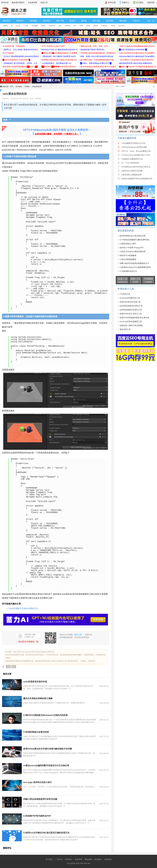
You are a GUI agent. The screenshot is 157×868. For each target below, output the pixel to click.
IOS (75, 26)
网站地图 (88, 859)
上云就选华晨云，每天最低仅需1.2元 (56, 63)
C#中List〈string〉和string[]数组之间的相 (138, 151)
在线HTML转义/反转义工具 (131, 314)
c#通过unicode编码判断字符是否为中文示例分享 (46, 766)
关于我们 (49, 859)
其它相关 (122, 26)
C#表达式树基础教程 (128, 259)
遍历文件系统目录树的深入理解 (38, 698)
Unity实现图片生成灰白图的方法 (23, 608)
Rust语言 (52, 26)
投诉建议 (98, 859)
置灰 (14, 667)
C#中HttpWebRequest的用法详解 (134, 147)
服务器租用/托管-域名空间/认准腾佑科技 (136, 63)
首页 (12, 87)
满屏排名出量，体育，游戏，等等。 (95, 46)
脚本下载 (60, 21)
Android (67, 26)
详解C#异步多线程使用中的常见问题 (40, 799)
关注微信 (140, 2)
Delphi (43, 26)
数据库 (72, 21)
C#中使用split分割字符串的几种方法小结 (138, 167)
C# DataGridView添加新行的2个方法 (136, 155)
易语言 (96, 26)
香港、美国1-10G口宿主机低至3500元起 (97, 56)
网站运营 (123, 21)
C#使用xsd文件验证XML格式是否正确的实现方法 (46, 833)
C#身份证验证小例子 (128, 244)
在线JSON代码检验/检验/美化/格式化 (134, 318)
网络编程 (33, 21)
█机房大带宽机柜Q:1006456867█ (133, 50)
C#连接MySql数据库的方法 (132, 159)
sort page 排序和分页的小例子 (38, 782)
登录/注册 (112, 2)
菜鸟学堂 (5, 2)
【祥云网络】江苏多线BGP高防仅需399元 (136, 60)
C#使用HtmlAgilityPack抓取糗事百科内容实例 (138, 267)
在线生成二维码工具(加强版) (131, 326)
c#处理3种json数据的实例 (131, 175)
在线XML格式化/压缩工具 (130, 302)
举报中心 (126, 2)
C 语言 (26, 26)
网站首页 (7, 21)
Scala (88, 26)
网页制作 (20, 21)
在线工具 (44, 2)
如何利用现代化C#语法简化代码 (133, 236)
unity (8, 667)
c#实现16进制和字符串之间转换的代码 (137, 179)
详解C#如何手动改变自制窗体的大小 (134, 263)
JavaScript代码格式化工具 (130, 298)
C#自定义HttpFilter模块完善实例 (133, 252)
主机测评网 (32, 2)
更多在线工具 (125, 329)
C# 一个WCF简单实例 (130, 163)
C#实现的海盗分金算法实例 (36, 732)
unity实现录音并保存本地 (35, 682)
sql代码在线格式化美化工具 (131, 310)
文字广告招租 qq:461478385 (53, 46)
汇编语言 (104, 26)
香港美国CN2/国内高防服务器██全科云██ (20, 67)
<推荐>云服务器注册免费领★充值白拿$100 (137, 46)
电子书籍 (96, 21)
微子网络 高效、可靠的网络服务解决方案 (97, 60)
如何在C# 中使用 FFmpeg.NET (132, 248)
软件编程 (19, 87)
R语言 (113, 26)
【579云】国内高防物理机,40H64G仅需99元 (21, 56)
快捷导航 (152, 2)
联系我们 (69, 859)
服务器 (84, 21)
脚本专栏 (47, 21)
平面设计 (136, 21)
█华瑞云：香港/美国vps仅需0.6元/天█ (96, 63)
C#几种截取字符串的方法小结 (133, 143)
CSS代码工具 (125, 294)
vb (12, 26)
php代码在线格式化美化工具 (131, 306)
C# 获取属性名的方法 (128, 271)
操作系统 (110, 21)
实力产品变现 (8, 53)
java (60, 26)
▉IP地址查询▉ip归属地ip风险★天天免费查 (59, 53)
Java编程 (35, 26)
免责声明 (78, 859)
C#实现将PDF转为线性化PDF (37, 816)
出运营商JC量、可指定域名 (14, 46)
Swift (81, 26)
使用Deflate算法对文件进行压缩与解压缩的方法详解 (48, 749)
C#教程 (5, 26)
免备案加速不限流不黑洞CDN (92, 50)
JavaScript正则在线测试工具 (131, 322)
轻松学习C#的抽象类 (128, 255)
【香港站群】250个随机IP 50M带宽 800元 (59, 56)
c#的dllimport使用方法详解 (132, 171)
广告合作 (59, 859)
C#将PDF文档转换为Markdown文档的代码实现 (45, 715)
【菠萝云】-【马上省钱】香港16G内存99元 (20, 50)
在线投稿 (108, 859)
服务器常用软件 (18, 2)
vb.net (18, 26)
